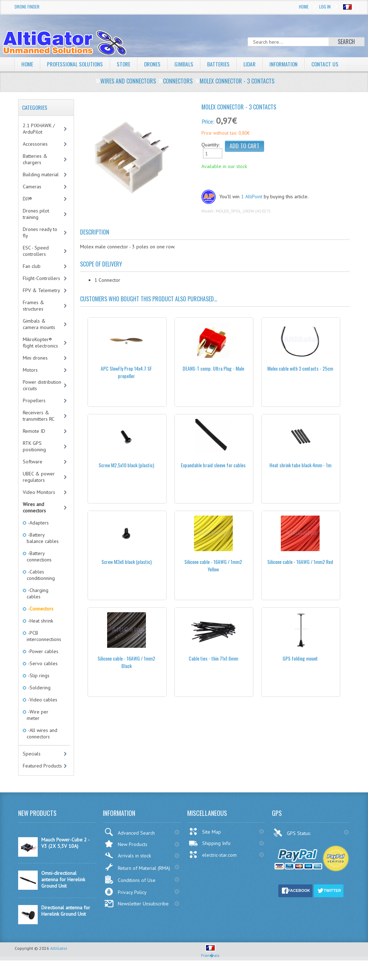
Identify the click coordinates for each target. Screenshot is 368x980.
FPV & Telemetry (41, 304)
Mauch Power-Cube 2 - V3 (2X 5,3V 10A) (65, 856)
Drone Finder (27, 7)
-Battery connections (39, 570)
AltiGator (59, 962)
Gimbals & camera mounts (39, 338)
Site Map (205, 845)
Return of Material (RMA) (137, 881)
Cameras (32, 200)
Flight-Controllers (41, 292)
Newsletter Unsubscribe (136, 917)
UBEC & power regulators (39, 490)
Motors (30, 383)
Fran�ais (210, 966)
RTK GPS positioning (34, 460)
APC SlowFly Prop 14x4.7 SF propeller (126, 386)
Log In (325, 7)
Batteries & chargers (35, 173)
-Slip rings (38, 689)
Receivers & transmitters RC (39, 429)
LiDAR (256, 64)
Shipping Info (210, 857)
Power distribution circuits (42, 399)
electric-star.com (213, 868)
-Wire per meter (38, 728)
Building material (41, 188)
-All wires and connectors (42, 747)
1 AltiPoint (252, 210)
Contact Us (35, 78)
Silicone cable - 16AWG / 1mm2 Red (300, 575)
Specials (32, 767)
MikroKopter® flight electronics (40, 356)
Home (304, 7)
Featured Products (42, 779)
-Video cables (42, 713)
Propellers (34, 414)
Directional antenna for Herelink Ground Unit (66, 924)
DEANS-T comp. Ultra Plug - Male (213, 382)
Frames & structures (33, 319)
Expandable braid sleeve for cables (213, 478)
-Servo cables (42, 677)
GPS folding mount (300, 672)
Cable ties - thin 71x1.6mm (213, 672)
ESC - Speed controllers (36, 264)
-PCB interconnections (44, 650)
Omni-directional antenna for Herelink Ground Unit (63, 893)
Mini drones (35, 371)
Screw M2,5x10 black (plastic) (126, 478)
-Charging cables (38, 607)
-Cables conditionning (41, 588)
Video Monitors (39, 506)
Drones (157, 64)
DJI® (27, 212)
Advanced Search (130, 846)
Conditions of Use (130, 893)
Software (33, 475)
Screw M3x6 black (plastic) (127, 575)
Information (291, 64)
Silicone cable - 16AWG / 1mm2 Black (126, 675)
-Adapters (38, 536)
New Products (126, 857)
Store (127, 64)
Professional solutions (77, 64)
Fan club (32, 280)
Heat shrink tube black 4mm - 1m (300, 478)
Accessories (35, 157)
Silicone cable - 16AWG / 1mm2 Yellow (213, 579)
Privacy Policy (125, 905)
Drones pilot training (36, 227)
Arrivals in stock (128, 869)
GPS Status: (293, 846)
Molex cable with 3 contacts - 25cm (300, 382)
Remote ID (34, 445)
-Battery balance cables (43, 551)
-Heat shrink (40, 634)
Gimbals (189, 64)
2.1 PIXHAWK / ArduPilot (39, 142)
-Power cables (43, 665)
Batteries (224, 64)
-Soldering (39, 701)
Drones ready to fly (40, 246)
